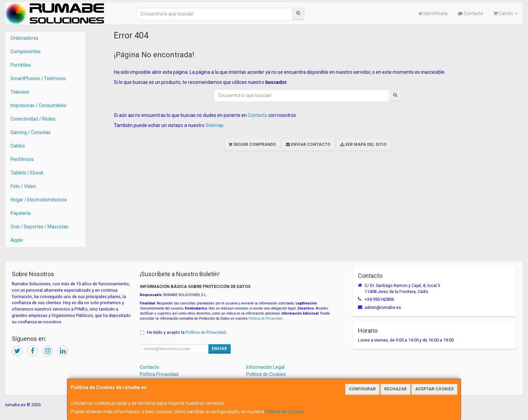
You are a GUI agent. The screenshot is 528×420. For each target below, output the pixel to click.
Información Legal (265, 367)
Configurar (362, 389)
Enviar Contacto (308, 144)
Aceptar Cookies (434, 389)
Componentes (26, 52)
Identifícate (433, 13)
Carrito (505, 13)
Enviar (219, 349)
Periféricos (22, 159)
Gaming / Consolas (30, 132)
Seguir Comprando (252, 144)
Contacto (471, 13)
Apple (17, 240)
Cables (18, 146)
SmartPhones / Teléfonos (38, 78)
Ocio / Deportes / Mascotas (39, 227)
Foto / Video (23, 186)
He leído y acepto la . (187, 332)
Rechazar (395, 389)
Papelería (21, 213)
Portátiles (21, 65)
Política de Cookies (285, 412)
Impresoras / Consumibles (38, 105)
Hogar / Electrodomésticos (39, 200)
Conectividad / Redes (33, 119)
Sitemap (214, 125)
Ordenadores (24, 38)
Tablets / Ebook (27, 173)
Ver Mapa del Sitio (363, 144)
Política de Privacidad (266, 318)
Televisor (20, 92)
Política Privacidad (159, 374)
